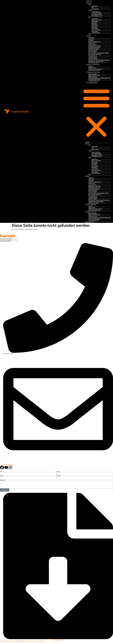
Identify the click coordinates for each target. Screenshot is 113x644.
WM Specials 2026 (93, 63)
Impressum (41, 641)
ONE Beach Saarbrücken (95, 69)
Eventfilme (94, 24)
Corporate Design (96, 13)
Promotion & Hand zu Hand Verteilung (99, 60)
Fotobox (91, 66)
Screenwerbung (93, 56)
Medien (89, 36)
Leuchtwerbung (93, 57)
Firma (2, 471)
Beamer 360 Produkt (94, 75)
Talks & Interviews (96, 20)
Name (58, 471)
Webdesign (95, 6)
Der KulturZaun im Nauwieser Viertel (98, 53)
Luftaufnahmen (96, 33)
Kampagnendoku (92, 83)
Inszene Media (20, 111)
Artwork (89, 3)
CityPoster (91, 39)
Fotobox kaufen (93, 77)
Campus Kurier (92, 45)
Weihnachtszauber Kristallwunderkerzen (100, 78)
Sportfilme (94, 23)
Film (90, 17)
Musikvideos (95, 31)
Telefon (59, 476)
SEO (93, 7)
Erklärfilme (95, 27)
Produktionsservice (97, 16)
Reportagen (95, 21)
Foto (90, 34)
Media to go (92, 43)
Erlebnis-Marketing (93, 65)
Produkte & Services (93, 72)
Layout (90, 10)
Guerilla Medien (93, 59)
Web (90, 5)
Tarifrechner (3, 641)
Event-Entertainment (94, 70)
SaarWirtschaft (93, 50)
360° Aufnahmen (96, 30)
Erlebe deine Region (94, 49)
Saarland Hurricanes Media (96, 61)
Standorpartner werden (23, 641)
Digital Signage (93, 74)
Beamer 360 (92, 68)
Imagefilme (95, 19)
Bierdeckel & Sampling (95, 46)
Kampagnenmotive (97, 14)
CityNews (91, 40)
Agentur (87, 142)
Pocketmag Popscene (94, 47)
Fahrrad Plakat (93, 52)
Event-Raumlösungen (94, 79)
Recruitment (95, 26)
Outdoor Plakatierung (94, 42)
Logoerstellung (96, 12)
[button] (96, 112)
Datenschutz (33, 641)
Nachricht (3, 480)
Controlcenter (11, 641)
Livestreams (95, 28)
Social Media (95, 9)
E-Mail (2, 476)
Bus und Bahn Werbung (95, 54)
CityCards (91, 37)
